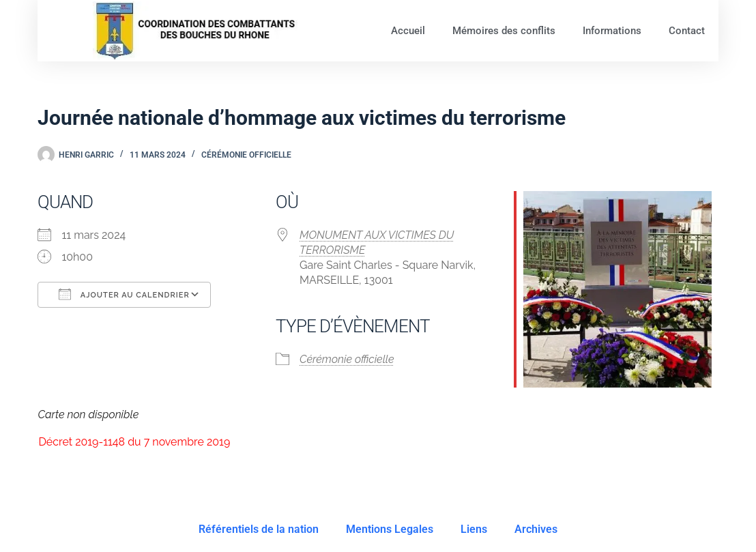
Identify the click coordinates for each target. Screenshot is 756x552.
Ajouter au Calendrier (124, 294)
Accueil (408, 31)
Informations (612, 31)
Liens (474, 529)
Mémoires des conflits (504, 31)
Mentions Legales (390, 529)
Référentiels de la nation (259, 529)
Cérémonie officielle (246, 155)
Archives (536, 529)
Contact (687, 31)
